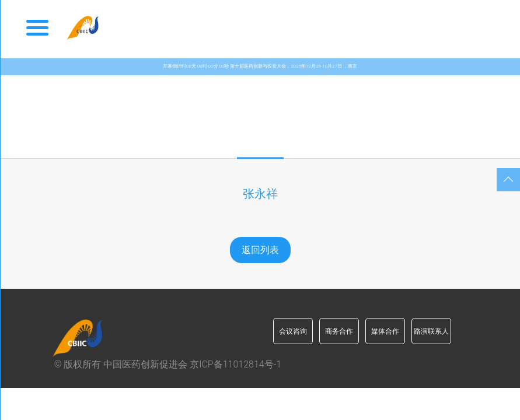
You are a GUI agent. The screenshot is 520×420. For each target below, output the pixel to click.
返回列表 (260, 250)
